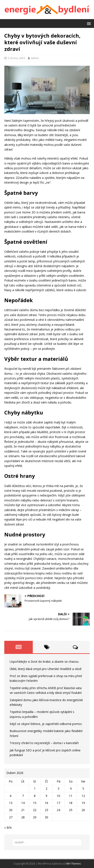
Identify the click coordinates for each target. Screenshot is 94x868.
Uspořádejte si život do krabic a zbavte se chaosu (44, 662)
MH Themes (74, 864)
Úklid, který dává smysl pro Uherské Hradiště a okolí (46, 669)
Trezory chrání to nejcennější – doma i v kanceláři (44, 743)
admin (35, 58)
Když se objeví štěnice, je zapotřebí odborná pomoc (46, 724)
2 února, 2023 (16, 58)
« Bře (8, 828)
